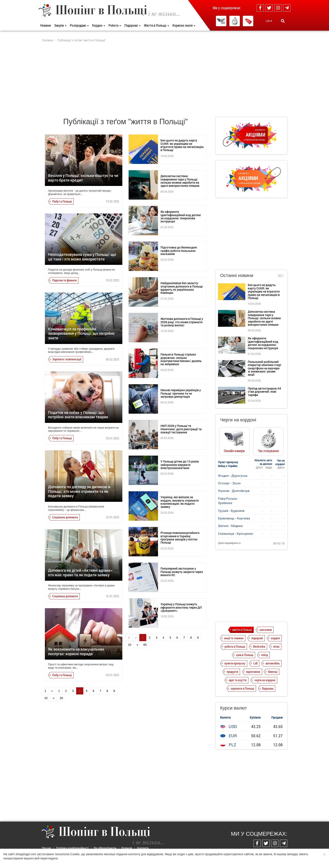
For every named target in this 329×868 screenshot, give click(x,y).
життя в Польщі (242, 630)
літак (276, 646)
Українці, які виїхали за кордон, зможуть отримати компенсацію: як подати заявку (180, 502)
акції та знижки (234, 638)
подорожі (257, 638)
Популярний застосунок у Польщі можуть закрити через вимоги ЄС (182, 572)
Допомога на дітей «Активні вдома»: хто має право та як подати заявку (81, 573)
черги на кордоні (265, 680)
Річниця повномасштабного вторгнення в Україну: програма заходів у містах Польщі (180, 538)
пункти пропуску (235, 663)
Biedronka (259, 646)
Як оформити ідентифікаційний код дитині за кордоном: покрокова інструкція (181, 216)
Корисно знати (184, 25)
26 (61, 698)
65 (145, 645)
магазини (266, 630)
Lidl (255, 663)
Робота (115, 25)
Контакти (143, 848)
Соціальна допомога (65, 517)
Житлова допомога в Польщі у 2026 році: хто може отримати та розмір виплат (182, 322)
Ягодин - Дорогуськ (233, 476)
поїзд (265, 655)
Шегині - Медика (230, 526)
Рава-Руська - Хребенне (228, 501)
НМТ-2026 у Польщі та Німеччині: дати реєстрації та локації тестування (181, 429)
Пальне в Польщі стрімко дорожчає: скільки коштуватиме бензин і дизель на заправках (181, 359)
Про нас (47, 848)
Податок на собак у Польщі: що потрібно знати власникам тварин (78, 415)
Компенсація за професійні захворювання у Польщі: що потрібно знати (81, 333)
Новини (46, 25)
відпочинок (253, 672)
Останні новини (237, 275)
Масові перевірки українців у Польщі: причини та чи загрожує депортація (181, 393)
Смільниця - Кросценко (236, 533)
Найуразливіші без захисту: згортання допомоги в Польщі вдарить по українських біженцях (182, 288)
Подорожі (133, 25)
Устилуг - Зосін (229, 483)
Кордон (99, 25)
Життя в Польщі (157, 25)
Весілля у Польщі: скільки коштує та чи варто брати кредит (83, 178)
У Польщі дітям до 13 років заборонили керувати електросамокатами (180, 465)
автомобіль (273, 663)
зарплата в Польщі (242, 688)
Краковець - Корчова (234, 518)
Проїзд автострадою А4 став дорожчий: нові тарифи (264, 392)
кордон (275, 638)
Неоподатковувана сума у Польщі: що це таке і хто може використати (82, 257)
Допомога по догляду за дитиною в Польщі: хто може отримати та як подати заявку (79, 491)
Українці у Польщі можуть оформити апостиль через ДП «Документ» (181, 607)
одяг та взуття (238, 680)
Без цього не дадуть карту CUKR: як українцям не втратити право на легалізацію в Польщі (182, 145)
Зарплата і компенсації (67, 359)
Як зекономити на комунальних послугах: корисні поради (76, 651)
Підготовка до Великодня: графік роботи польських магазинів (179, 251)
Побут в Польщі (62, 201)
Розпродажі (79, 25)
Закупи (60, 25)
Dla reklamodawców (105, 848)
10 (46, 698)
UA (269, 21)
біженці (273, 672)
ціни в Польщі (245, 655)
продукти (232, 672)
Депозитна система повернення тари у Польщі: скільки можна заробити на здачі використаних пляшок (180, 181)
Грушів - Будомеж (231, 511)
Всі (281, 276)
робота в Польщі (235, 646)
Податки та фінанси (64, 280)
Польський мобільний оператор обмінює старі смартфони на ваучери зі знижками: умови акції (264, 368)
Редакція (127, 848)
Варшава (268, 688)
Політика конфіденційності (72, 848)
